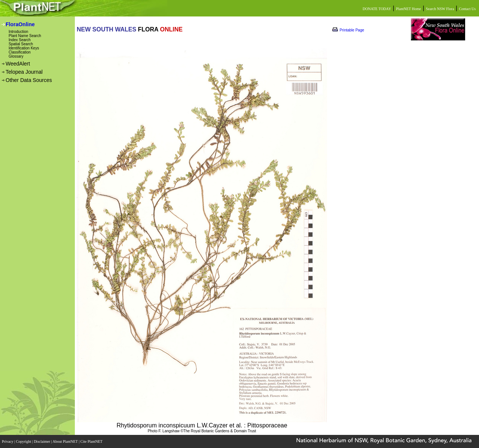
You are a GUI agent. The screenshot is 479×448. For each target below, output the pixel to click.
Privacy (8, 441)
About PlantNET (65, 441)
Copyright (24, 441)
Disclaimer (42, 441)
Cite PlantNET (92, 441)
